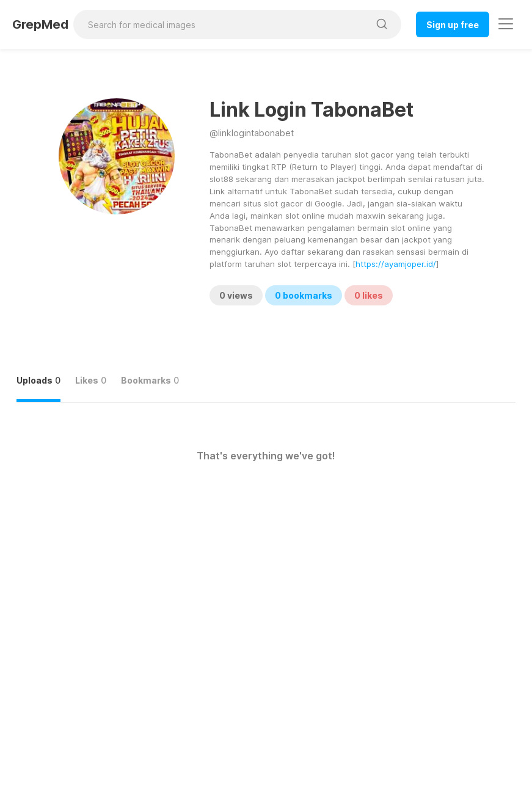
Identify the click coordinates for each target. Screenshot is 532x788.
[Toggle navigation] (506, 24)
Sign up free (453, 25)
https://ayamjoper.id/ (396, 264)
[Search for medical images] (221, 24)
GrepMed (40, 24)
